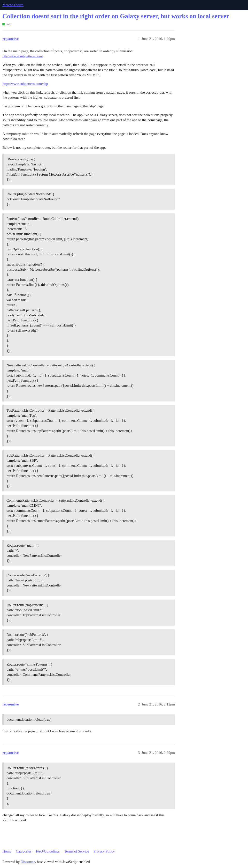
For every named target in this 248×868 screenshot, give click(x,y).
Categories (23, 851)
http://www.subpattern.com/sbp (25, 84)
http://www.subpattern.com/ (23, 56)
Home (7, 851)
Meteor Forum (13, 5)
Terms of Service (77, 851)
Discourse (28, 862)
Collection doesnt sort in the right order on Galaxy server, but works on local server (116, 16)
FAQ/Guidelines (48, 851)
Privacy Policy (104, 851)
